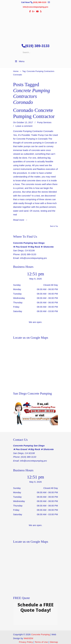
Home (16, 71)
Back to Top (54, 226)
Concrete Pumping (40, 634)
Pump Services (44, 122)
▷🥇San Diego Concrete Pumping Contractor (35, 27)
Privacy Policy (26, 642)
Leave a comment (24, 126)
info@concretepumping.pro (35, 7)
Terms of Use (41, 642)
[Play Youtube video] (35, 413)
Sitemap (54, 642)
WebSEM (28, 638)
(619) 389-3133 (40, 2)
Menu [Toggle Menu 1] (20, 61)
